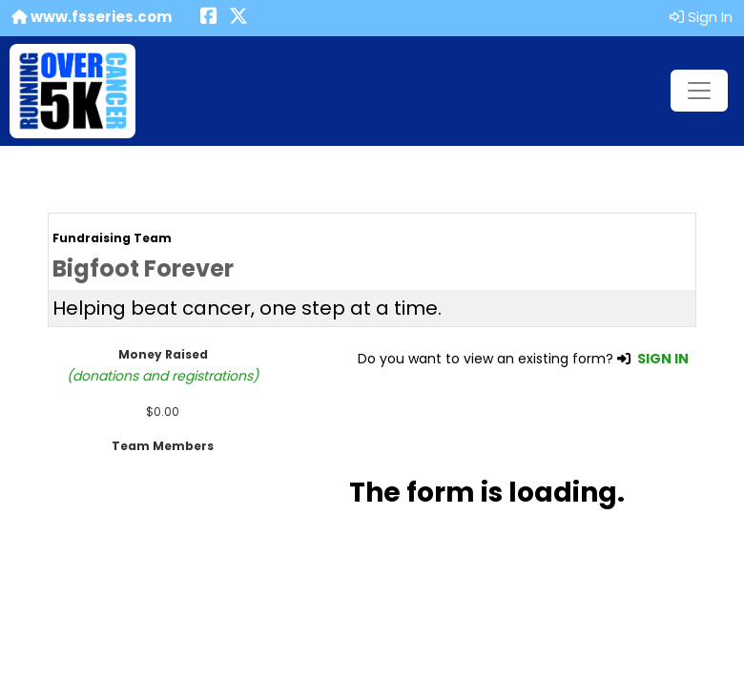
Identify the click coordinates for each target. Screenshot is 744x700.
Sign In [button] (701, 17)
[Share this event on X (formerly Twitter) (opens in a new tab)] (238, 18)
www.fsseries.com (92, 17)
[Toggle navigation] (699, 91)
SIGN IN (663, 359)
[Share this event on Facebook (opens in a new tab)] (209, 18)
